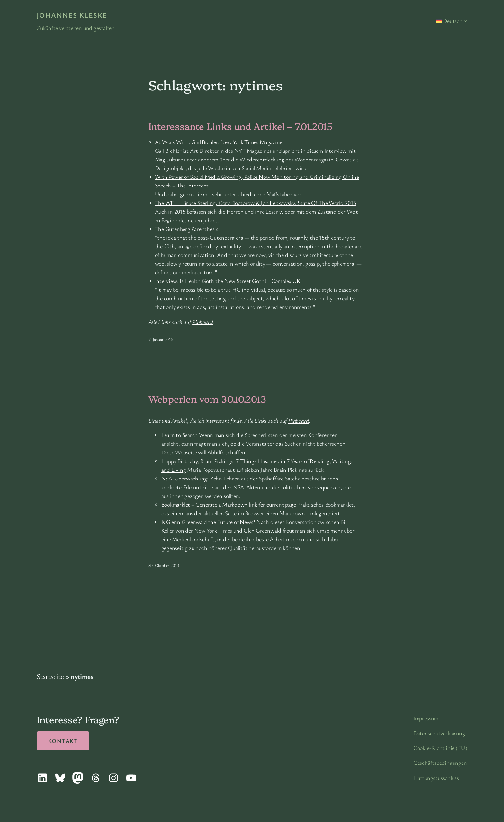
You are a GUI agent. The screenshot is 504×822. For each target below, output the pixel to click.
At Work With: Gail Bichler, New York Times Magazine (219, 142)
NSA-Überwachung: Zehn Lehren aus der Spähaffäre (223, 478)
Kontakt (63, 741)
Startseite (50, 676)
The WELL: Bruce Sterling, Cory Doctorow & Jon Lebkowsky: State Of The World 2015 (256, 203)
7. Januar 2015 (161, 339)
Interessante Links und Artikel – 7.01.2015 (241, 126)
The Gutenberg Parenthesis (187, 229)
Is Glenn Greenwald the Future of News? (208, 522)
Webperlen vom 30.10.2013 (207, 399)
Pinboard (203, 322)
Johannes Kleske (72, 15)
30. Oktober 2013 (164, 565)
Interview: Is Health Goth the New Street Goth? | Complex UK (228, 281)
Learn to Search (180, 435)
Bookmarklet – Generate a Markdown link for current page (229, 504)
